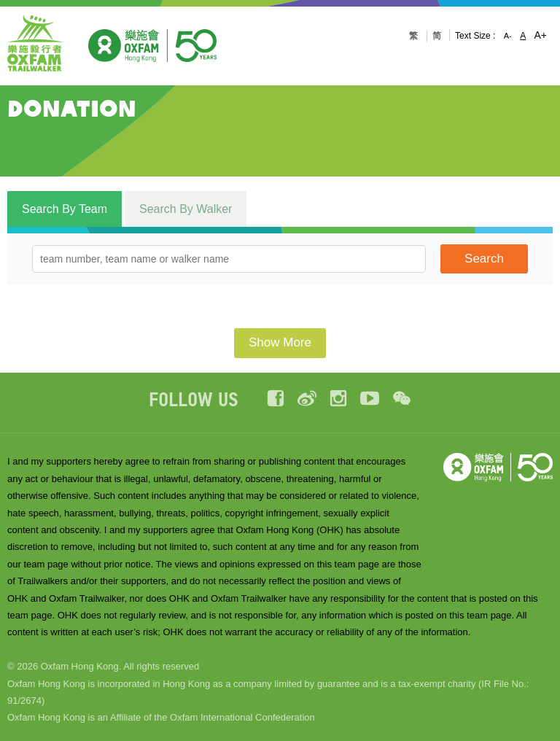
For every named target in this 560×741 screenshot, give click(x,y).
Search (484, 259)
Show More (280, 342)
